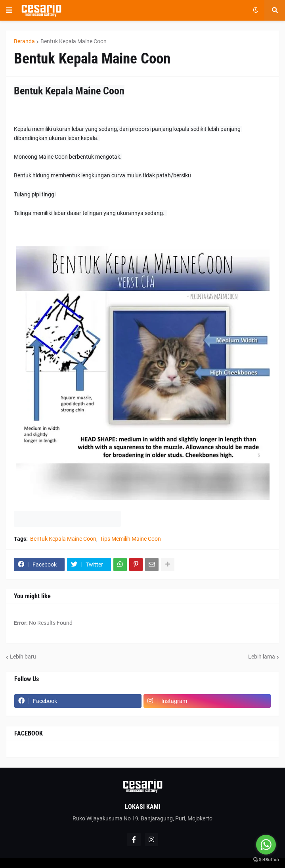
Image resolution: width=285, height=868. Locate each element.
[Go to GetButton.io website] (266, 860)
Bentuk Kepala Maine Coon (74, 41)
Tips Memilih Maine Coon (130, 539)
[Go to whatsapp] (266, 845)
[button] (9, 10)
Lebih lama (262, 657)
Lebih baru (23, 657)
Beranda (24, 41)
